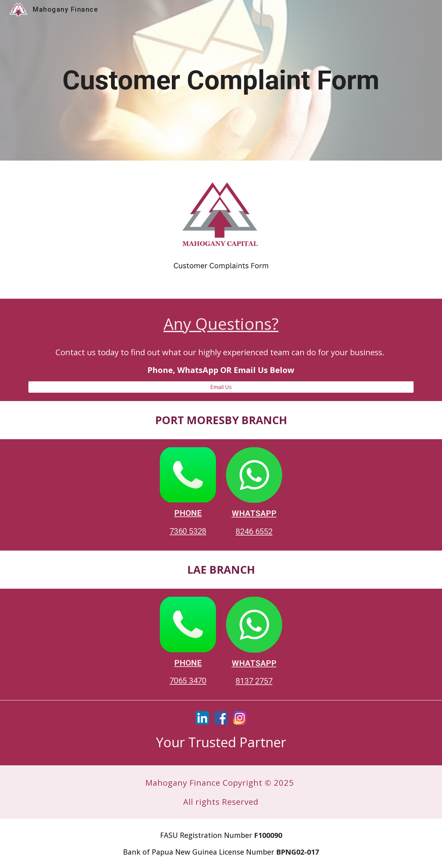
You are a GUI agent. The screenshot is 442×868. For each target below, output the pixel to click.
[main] (221, 80)
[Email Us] (221, 387)
